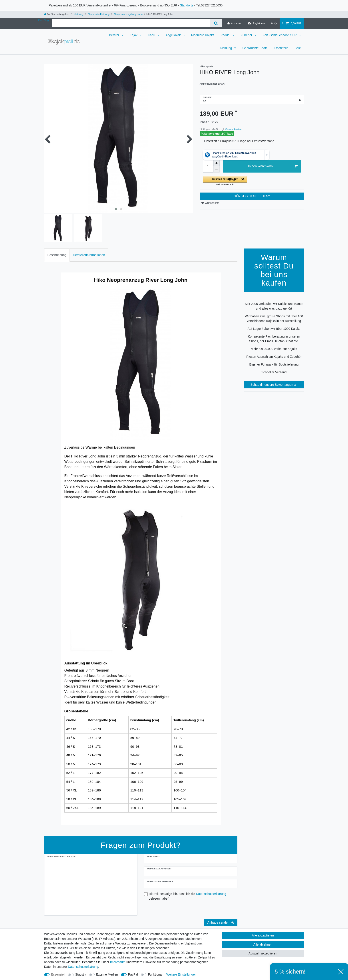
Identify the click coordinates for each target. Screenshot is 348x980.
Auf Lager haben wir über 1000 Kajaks (274, 329)
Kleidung (78, 14)
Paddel (226, 35)
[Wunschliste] (274, 23)
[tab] (57, 255)
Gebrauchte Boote (255, 48)
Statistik (81, 974)
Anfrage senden (221, 922)
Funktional (155, 974)
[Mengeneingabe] (208, 166)
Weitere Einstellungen (181, 974)
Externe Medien (107, 974)
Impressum (118, 962)
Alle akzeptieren (263, 935)
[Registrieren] (257, 23)
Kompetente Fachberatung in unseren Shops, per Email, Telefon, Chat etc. (274, 339)
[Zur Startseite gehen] (57, 14)
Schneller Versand (274, 372)
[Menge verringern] (217, 169)
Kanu (152, 35)
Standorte (187, 5)
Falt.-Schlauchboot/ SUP (280, 35)
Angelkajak (173, 35)
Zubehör (247, 35)
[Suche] (216, 23)
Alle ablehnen (263, 944)
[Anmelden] (235, 23)
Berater (115, 35)
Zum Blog (44, 20)
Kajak (134, 35)
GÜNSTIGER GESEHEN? (252, 196)
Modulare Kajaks (203, 35)
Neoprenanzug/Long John (128, 14)
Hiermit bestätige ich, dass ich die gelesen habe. (188, 896)
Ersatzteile (281, 48)
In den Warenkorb (273, 166)
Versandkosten (233, 129)
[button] (252, 181)
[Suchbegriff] (131, 23)
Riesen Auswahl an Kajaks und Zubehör (274, 357)
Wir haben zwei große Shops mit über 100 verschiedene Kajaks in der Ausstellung (274, 319)
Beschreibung (57, 255)
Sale (298, 48)
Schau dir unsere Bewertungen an (274, 385)
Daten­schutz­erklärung (83, 967)
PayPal (133, 974)
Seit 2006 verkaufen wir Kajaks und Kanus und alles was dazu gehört (274, 306)
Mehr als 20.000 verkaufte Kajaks (274, 349)
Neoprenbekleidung (98, 14)
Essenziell (58, 974)
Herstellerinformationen (89, 255)
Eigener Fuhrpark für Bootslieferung (274, 364)
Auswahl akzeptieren (263, 953)
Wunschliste (210, 203)
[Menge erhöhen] (217, 163)
